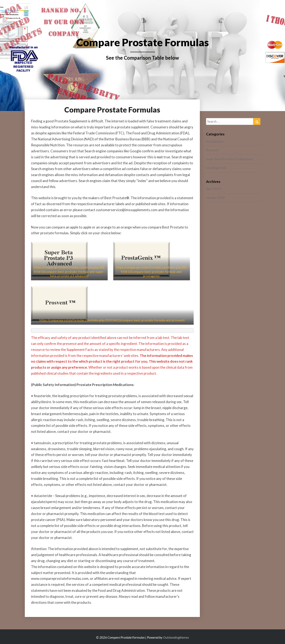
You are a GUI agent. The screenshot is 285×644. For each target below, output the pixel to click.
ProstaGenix (215, 141)
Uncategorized (216, 168)
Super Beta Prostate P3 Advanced (229, 159)
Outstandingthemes (176, 637)
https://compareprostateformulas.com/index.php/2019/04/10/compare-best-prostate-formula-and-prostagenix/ (151, 272)
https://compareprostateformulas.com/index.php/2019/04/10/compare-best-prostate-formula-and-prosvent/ (112, 320)
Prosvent (212, 150)
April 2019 (213, 189)
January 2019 (215, 198)
